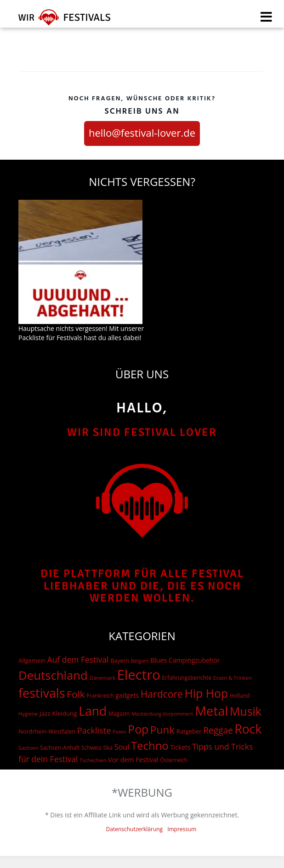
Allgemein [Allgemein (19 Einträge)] (32, 660)
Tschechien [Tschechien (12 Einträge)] (93, 760)
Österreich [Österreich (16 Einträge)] (174, 760)
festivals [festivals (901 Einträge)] (42, 693)
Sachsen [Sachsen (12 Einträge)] (28, 748)
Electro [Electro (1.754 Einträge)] (139, 675)
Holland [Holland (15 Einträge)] (240, 696)
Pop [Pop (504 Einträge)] (138, 729)
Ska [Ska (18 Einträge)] (108, 747)
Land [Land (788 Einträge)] (93, 711)
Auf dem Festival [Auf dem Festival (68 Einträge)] (78, 660)
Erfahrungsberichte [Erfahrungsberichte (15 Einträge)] (187, 678)
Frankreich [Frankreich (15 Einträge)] (100, 696)
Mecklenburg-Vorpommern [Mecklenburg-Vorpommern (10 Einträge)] (162, 714)
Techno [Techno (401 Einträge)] (150, 745)
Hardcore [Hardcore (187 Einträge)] (162, 694)
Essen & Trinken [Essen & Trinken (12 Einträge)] (233, 678)
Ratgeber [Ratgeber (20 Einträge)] (189, 731)
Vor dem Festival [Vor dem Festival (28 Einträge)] (133, 760)
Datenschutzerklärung (135, 829)
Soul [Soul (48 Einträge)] (122, 747)
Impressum (182, 829)
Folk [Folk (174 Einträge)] (76, 694)
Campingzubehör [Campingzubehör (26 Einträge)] (194, 660)
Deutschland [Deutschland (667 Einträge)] (53, 675)
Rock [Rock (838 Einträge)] (248, 729)
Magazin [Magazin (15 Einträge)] (119, 714)
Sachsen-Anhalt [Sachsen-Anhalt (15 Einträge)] (60, 748)
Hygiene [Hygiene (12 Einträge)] (28, 714)
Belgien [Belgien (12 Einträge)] (140, 661)
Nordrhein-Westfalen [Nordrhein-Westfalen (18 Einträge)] (47, 731)
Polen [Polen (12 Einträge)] (119, 732)
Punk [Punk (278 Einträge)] (162, 730)
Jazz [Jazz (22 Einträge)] (45, 713)
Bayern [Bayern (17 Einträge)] (120, 661)
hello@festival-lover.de (142, 133)
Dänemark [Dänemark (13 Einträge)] (102, 678)
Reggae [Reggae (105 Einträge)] (218, 730)
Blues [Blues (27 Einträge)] (159, 660)
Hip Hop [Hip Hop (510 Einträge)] (207, 693)
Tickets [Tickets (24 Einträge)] (180, 747)
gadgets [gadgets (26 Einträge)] (127, 695)
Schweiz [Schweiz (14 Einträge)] (91, 747)
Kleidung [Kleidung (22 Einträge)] (64, 713)
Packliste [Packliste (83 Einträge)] (94, 730)
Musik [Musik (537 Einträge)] (246, 711)
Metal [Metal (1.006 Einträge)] (212, 711)
